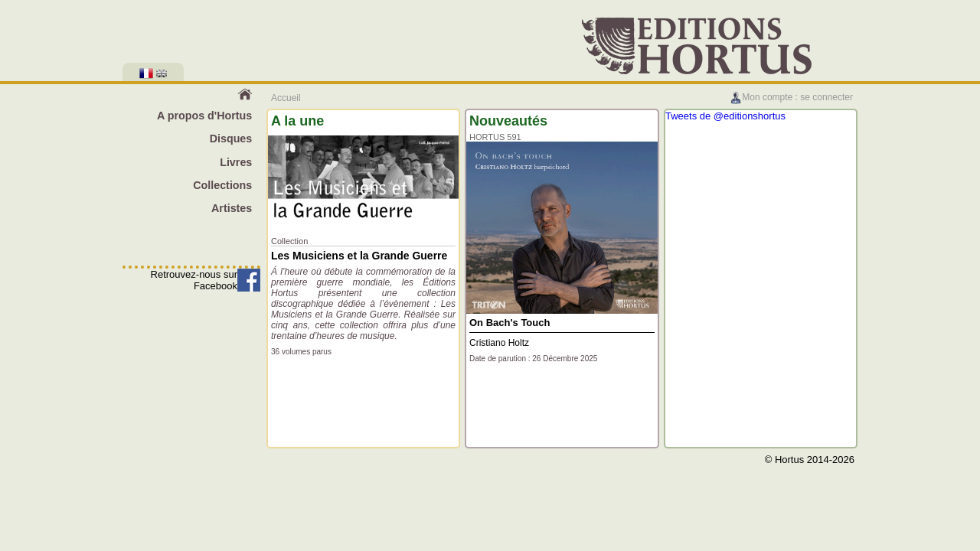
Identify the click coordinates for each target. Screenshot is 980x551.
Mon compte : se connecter (791, 97)
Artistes (232, 208)
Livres (236, 162)
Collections (222, 185)
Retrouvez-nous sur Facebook (194, 280)
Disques (231, 139)
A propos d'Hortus (204, 116)
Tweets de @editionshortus (725, 116)
